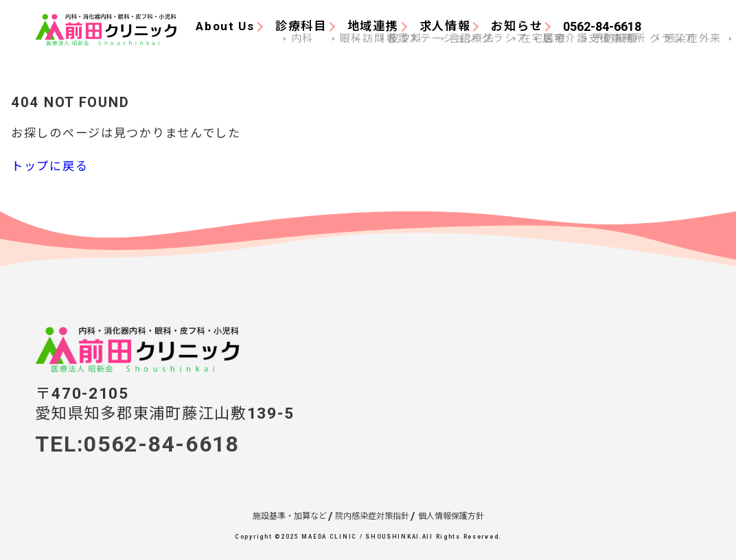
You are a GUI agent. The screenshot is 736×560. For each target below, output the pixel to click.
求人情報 (445, 26)
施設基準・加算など (290, 516)
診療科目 (301, 26)
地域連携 (373, 26)
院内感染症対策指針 (372, 516)
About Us (225, 26)
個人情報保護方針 (451, 516)
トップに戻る (49, 166)
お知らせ (517, 26)
